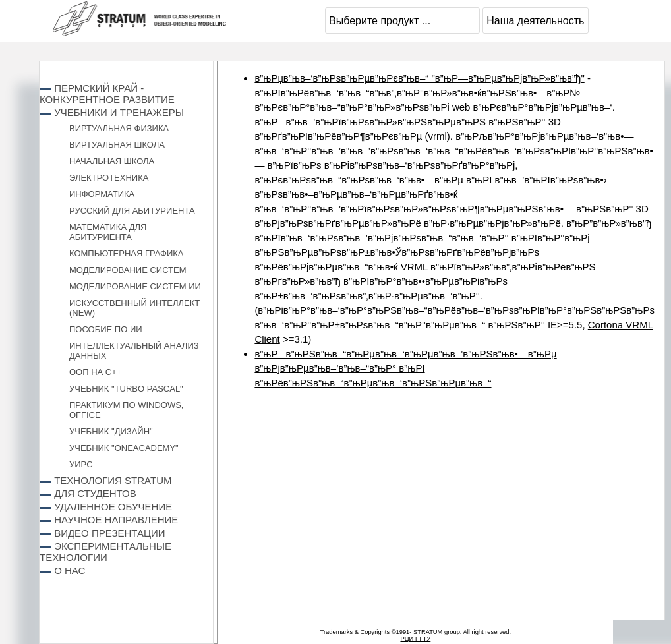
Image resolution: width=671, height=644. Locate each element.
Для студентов (95, 493)
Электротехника (109, 178)
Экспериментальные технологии (105, 552)
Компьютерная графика (127, 253)
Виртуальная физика (119, 128)
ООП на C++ (95, 372)
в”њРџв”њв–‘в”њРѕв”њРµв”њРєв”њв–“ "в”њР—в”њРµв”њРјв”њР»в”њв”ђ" (419, 78)
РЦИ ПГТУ (415, 639)
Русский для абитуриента (132, 211)
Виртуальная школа (117, 145)
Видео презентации (109, 533)
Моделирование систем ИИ (135, 286)
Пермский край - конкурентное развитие (107, 94)
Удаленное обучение (113, 507)
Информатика (102, 194)
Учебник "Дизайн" (111, 431)
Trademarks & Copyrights (355, 632)
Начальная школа (112, 161)
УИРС (81, 464)
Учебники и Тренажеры (119, 112)
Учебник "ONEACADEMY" (124, 448)
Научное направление (116, 520)
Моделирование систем (128, 270)
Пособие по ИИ (106, 329)
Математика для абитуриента (108, 232)
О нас (70, 571)
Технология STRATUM (113, 480)
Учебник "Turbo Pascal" (126, 389)
